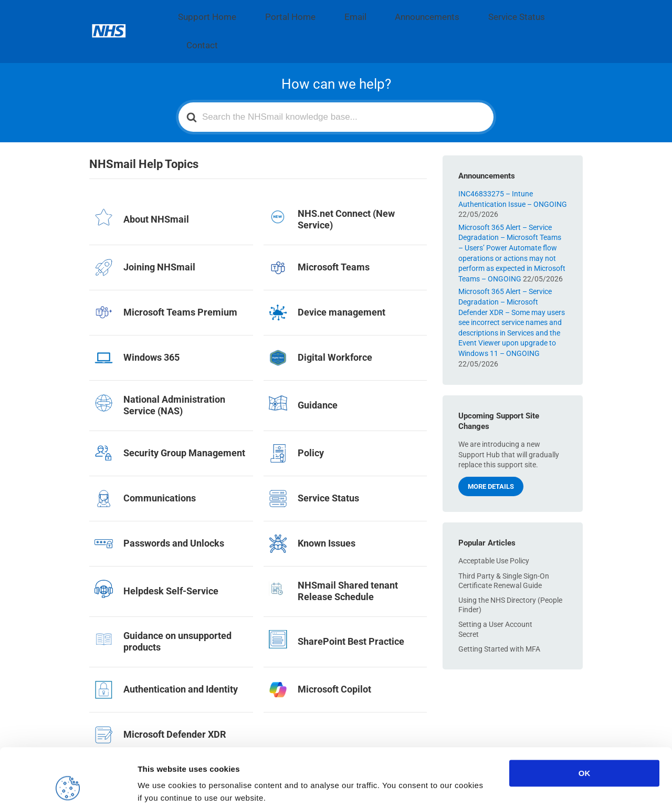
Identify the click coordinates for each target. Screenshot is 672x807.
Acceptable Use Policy (494, 523)
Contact (493, 13)
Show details (551, 786)
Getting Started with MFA (499, 611)
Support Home (198, 13)
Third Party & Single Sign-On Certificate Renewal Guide (504, 543)
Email (311, 13)
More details (491, 449)
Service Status (437, 13)
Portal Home (262, 13)
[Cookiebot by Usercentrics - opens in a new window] (68, 787)
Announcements (367, 13)
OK (585, 719)
